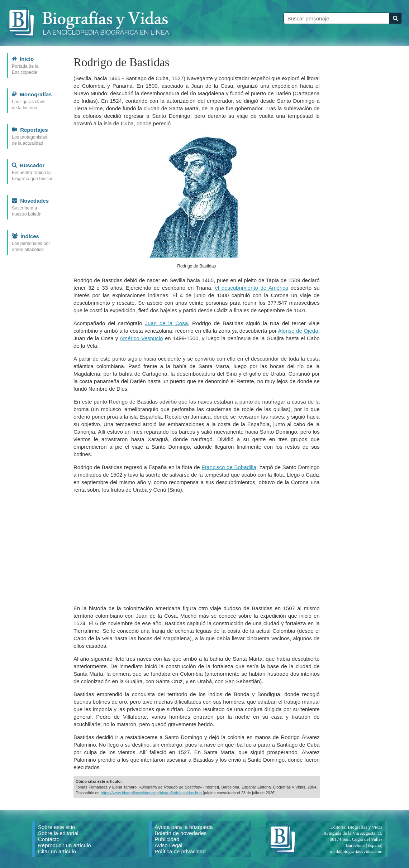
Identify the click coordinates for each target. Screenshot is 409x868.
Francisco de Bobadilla (229, 467)
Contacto (49, 839)
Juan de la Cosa (167, 323)
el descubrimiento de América (252, 288)
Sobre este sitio (56, 827)
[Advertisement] (196, 549)
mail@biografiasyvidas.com (356, 851)
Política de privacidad (180, 851)
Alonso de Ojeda (298, 331)
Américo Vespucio (141, 338)
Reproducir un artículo (65, 845)
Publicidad (167, 839)
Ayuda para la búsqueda (184, 827)
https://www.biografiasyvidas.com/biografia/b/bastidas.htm (151, 793)
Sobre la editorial (58, 833)
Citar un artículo (57, 851)
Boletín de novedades (180, 833)
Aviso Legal (168, 845)
